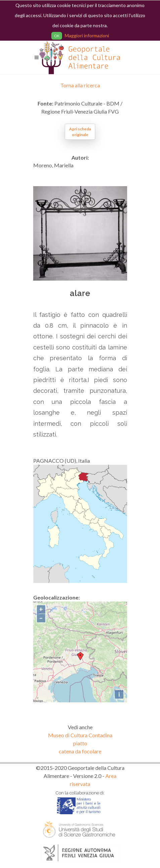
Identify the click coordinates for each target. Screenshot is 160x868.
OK (57, 36)
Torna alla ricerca (80, 85)
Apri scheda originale (80, 132)
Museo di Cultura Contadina (80, 735)
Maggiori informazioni (87, 35)
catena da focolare (80, 751)
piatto (80, 743)
